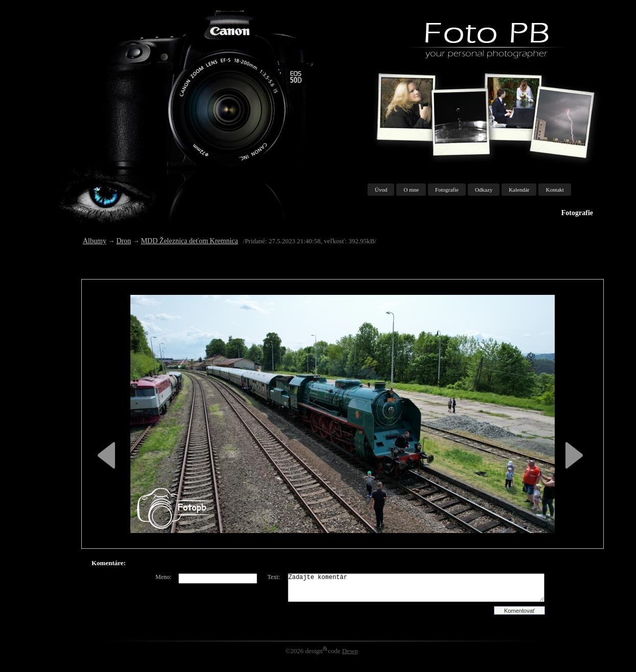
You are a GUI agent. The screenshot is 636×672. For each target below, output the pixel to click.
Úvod (381, 190)
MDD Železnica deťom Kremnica (190, 241)
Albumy (95, 241)
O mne (411, 190)
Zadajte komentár (416, 588)
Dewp (350, 651)
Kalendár (519, 190)
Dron (123, 241)
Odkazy (484, 190)
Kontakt (554, 190)
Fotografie (447, 190)
